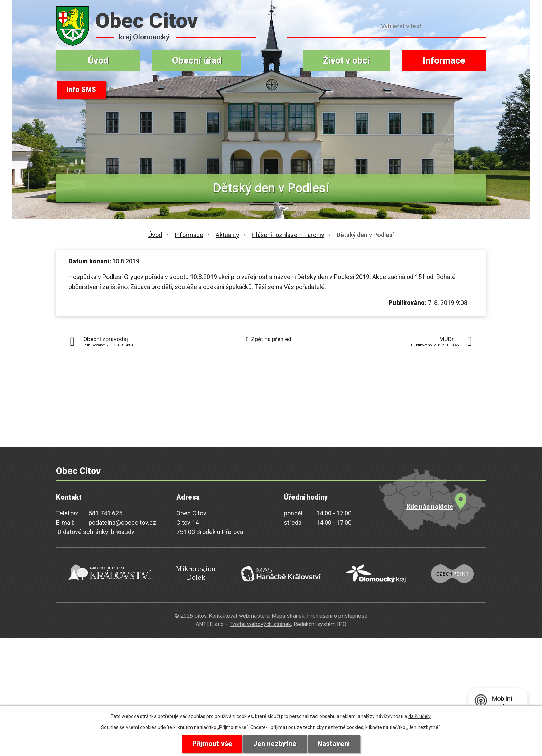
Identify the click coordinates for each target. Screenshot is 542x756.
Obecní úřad (197, 60)
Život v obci (346, 60)
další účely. (420, 716)
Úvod (98, 60)
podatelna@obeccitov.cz (122, 522)
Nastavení (334, 744)
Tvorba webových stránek (260, 622)
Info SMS (81, 90)
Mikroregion (190, 572)
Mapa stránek (288, 613)
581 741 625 (105, 513)
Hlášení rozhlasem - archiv (288, 235)
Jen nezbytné (275, 744)
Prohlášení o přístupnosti (337, 613)
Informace (444, 60)
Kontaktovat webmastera (239, 613)
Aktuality (227, 235)
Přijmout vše (212, 744)
